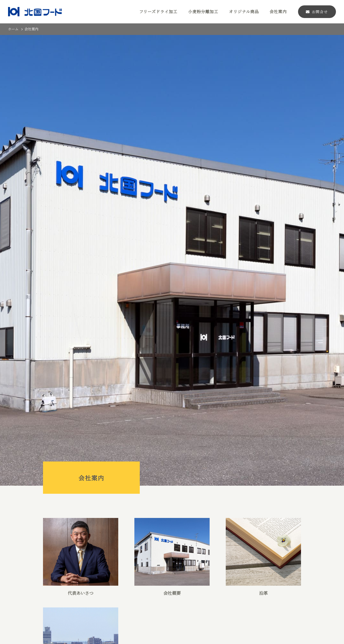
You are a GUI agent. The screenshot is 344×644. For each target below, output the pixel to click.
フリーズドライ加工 (158, 11)
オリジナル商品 (244, 11)
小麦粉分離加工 (203, 11)
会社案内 (278, 11)
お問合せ (317, 12)
